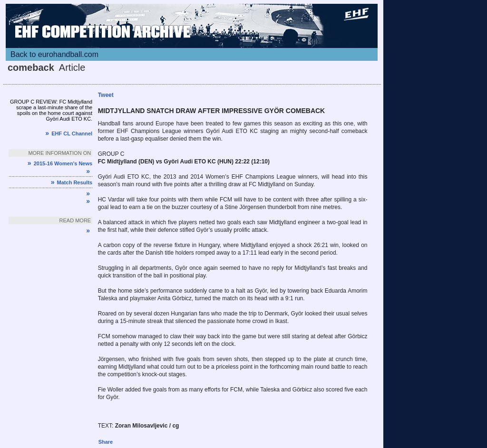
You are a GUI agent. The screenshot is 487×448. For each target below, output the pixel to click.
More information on (59, 153)
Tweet (106, 95)
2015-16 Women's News (60, 163)
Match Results (72, 182)
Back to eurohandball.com (54, 54)
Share (106, 442)
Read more (75, 220)
